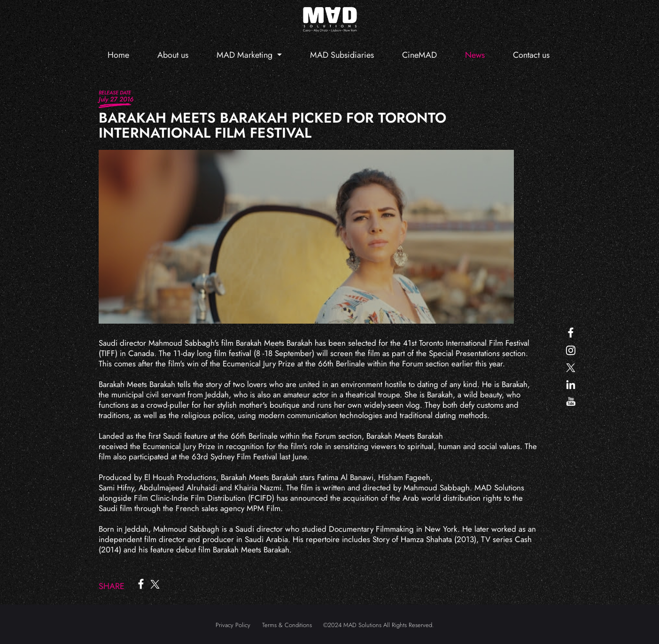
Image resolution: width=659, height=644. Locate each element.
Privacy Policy (233, 625)
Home (118, 55)
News (475, 55)
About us (173, 55)
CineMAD (419, 55)
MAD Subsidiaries (342, 55)
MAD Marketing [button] (246, 55)
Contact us (531, 55)
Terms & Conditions (287, 625)
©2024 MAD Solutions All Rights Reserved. (379, 625)
